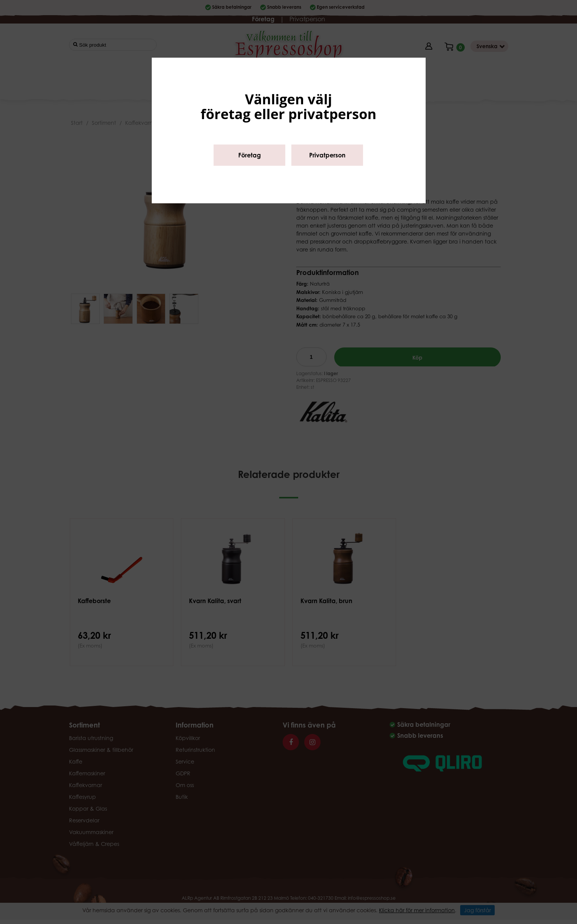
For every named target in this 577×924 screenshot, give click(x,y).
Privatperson (327, 155)
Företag (250, 155)
